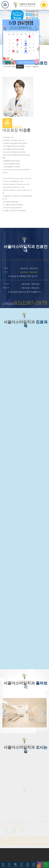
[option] (21, 42)
